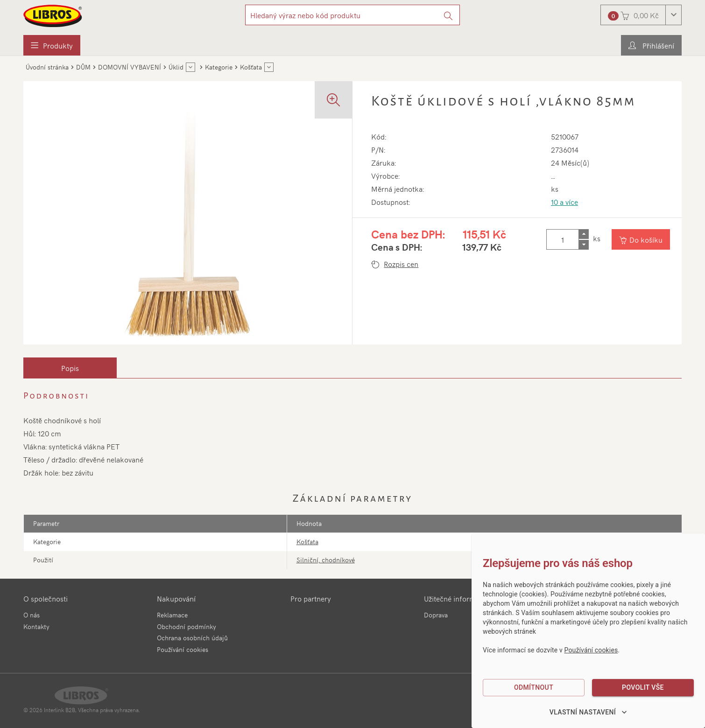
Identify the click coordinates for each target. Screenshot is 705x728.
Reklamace (172, 615)
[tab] (70, 368)
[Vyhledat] (448, 15)
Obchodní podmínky (187, 626)
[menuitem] (52, 45)
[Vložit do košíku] (641, 239)
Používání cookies (183, 649)
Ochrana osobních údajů (192, 638)
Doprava (436, 615)
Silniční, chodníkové (326, 560)
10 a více (564, 202)
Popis (70, 368)
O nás (32, 615)
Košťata (307, 542)
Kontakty (36, 626)
